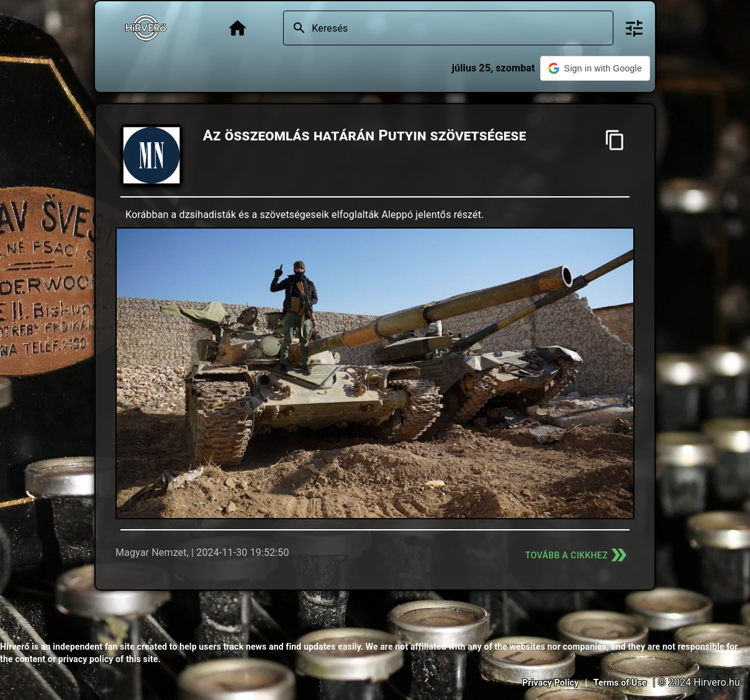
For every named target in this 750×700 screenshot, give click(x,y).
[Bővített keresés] (634, 28)
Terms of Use (620, 683)
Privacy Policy (550, 683)
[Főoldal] (237, 28)
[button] (595, 68)
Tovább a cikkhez (577, 555)
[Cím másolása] (615, 140)
